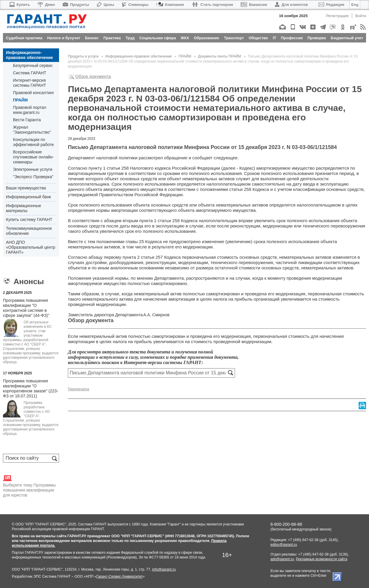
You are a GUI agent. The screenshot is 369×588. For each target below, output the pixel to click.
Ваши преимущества (26, 188)
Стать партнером (212, 5)
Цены (106, 5)
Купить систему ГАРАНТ (29, 220)
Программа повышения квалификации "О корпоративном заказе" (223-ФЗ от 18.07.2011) (31, 388)
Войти (361, 16)
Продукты (76, 5)
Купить (19, 5)
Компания (170, 5)
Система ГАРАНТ (30, 73)
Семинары (135, 5)
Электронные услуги (33, 169)
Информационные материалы (23, 208)
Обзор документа (93, 76)
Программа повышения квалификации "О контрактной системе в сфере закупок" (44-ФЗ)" (26, 308)
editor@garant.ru (284, 545)
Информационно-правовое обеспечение (30, 55)
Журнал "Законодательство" (32, 130)
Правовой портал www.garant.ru (30, 110)
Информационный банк (28, 197)
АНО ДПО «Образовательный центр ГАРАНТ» (31, 247)
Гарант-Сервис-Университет (119, 576)
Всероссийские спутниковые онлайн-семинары (33, 157)
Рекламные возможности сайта (321, 559)
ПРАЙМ (20, 100)
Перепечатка (79, 389)
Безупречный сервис (33, 65)
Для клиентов (291, 5)
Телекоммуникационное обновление (29, 231)
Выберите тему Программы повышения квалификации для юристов (29, 486)
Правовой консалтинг (34, 93)
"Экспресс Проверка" (33, 177)
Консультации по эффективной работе (33, 142)
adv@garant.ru (282, 559)
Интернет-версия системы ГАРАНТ (30, 83)
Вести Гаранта (27, 120)
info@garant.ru (164, 569)
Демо (46, 5)
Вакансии (254, 5)
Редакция (331, 5)
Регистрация (337, 16)
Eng (355, 5)
